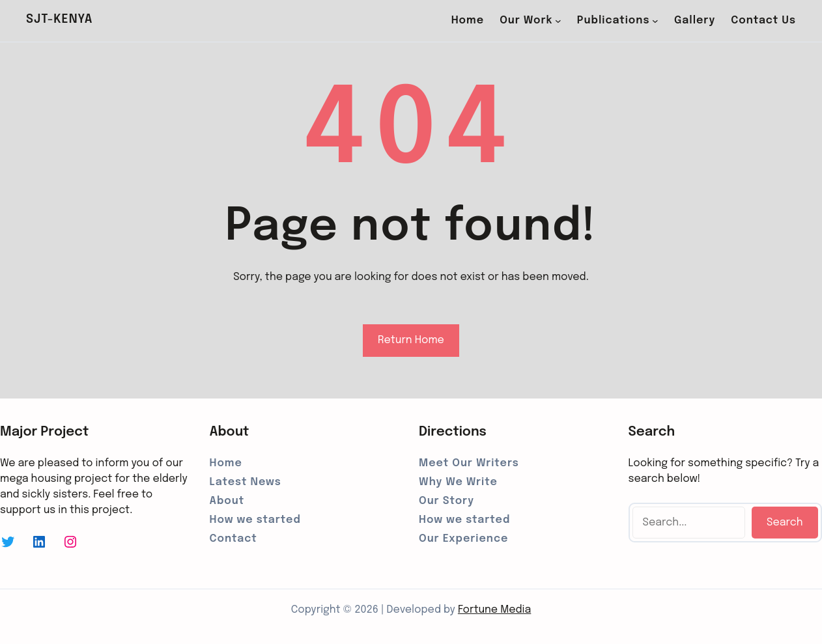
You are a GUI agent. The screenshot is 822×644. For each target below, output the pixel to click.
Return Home (411, 340)
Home (468, 21)
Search (785, 523)
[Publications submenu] (655, 21)
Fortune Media (494, 610)
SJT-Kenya (59, 20)
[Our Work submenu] (558, 21)
